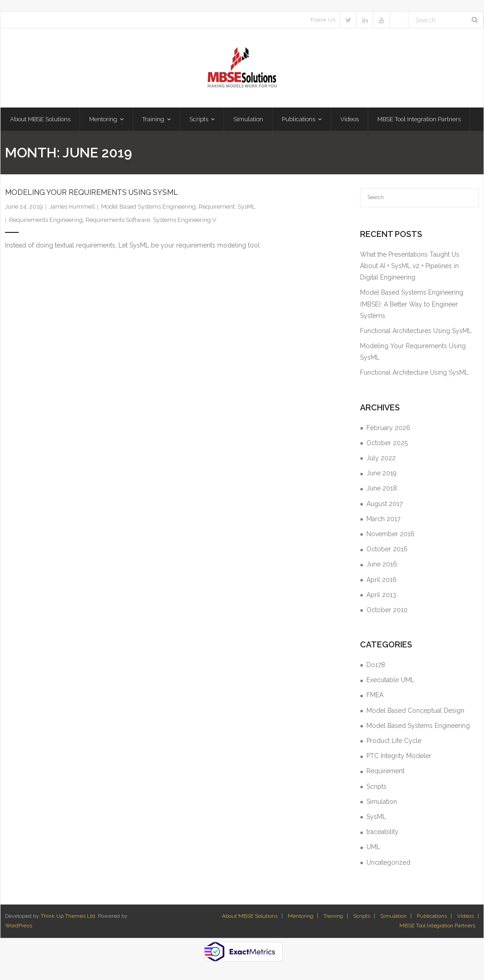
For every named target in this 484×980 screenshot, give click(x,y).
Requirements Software (118, 220)
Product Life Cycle (394, 741)
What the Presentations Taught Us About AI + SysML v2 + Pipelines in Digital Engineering (410, 266)
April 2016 (382, 580)
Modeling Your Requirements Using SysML (91, 192)
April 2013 (381, 595)
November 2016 (390, 534)
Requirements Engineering (46, 220)
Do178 (376, 665)
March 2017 (383, 519)
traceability (382, 832)
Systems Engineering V (185, 220)
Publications (432, 916)
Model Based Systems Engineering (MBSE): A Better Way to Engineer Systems (412, 304)
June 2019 (382, 473)
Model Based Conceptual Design (415, 711)
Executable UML (390, 680)
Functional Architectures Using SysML (416, 331)
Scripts (376, 786)
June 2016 (382, 564)
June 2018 (382, 488)
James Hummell (72, 207)
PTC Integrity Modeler (399, 756)
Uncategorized (388, 862)
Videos (465, 916)
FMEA (375, 695)
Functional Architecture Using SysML (414, 372)
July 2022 (381, 458)
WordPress (19, 926)
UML (373, 847)
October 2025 (387, 443)
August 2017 (385, 504)
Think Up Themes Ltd (68, 916)
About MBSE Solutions (250, 916)
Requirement (217, 207)
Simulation (382, 802)
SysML (246, 207)
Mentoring (301, 916)
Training (333, 916)
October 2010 (387, 610)
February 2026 (388, 428)
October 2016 (387, 549)
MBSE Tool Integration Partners (437, 926)
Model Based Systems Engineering (148, 207)
